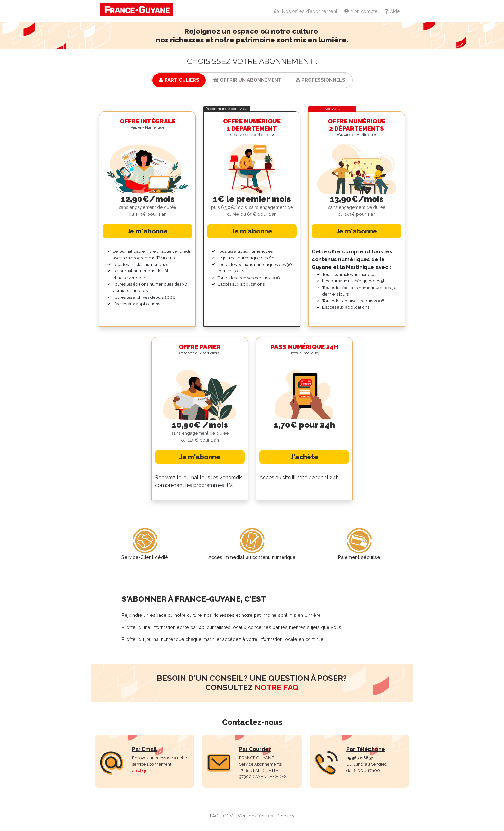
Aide (392, 11)
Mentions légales (255, 816)
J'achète (304, 457)
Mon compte (360, 11)
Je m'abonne (147, 231)
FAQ (214, 816)
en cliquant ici (145, 770)
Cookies (286, 816)
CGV (228, 816)
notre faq (276, 687)
